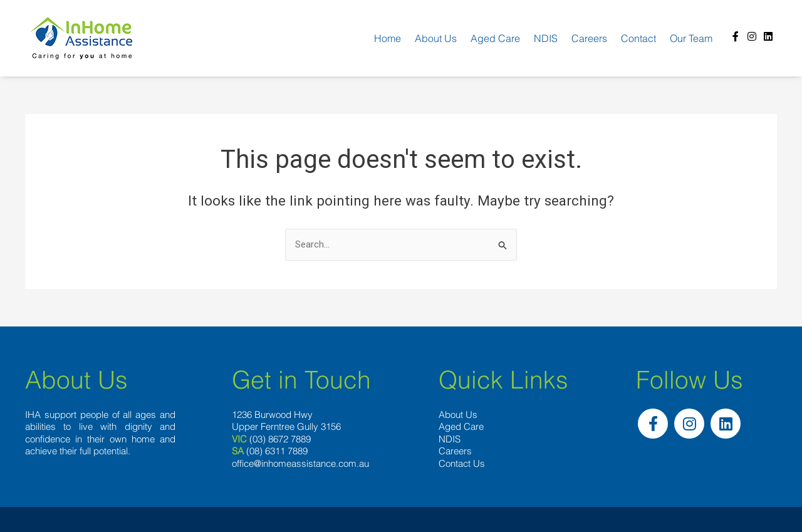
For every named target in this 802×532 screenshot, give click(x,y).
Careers (589, 38)
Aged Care (495, 38)
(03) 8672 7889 (280, 439)
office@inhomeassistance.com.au (300, 463)
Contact (638, 38)
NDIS (546, 38)
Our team (691, 38)
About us (436, 38)
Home (388, 38)
